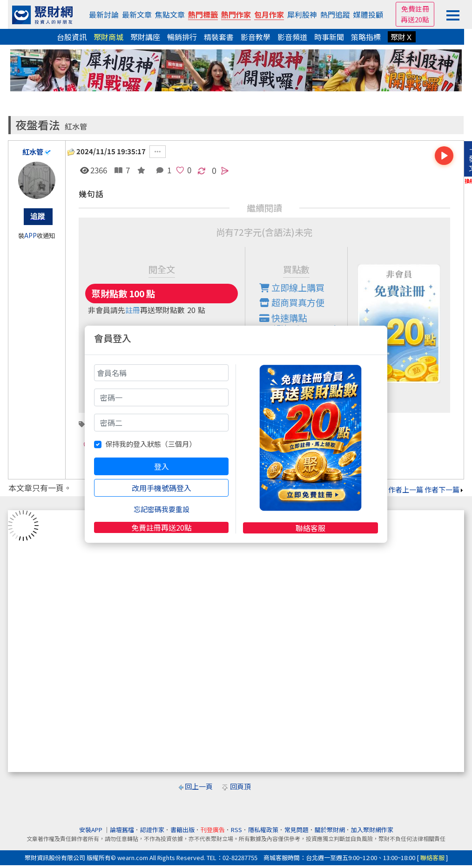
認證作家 (152, 830)
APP (30, 236)
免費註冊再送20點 (162, 527)
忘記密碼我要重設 (162, 509)
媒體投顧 (368, 14)
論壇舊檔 (122, 830)
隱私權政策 (263, 830)
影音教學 (256, 37)
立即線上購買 (292, 287)
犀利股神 (302, 14)
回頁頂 (240, 786)
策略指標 (366, 37)
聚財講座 (145, 37)
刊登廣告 (213, 830)
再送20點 (415, 19)
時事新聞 (329, 37)
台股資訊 (72, 37)
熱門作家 (236, 14)
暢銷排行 (182, 37)
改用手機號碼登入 (162, 488)
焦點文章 (170, 14)
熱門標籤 (203, 14)
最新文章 (137, 14)
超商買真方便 (292, 302)
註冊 (133, 310)
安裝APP (91, 830)
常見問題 (297, 830)
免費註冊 (415, 9)
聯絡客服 (310, 528)
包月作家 (269, 14)
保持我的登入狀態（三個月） (151, 444)
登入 (162, 466)
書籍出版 (182, 830)
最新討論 (104, 14)
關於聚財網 (330, 830)
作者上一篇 (403, 489)
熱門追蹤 (335, 14)
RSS (236, 830)
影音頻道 (292, 37)
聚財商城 (108, 37)
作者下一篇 (444, 489)
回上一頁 (199, 786)
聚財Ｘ (402, 37)
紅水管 (76, 126)
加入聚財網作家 (372, 830)
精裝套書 (219, 37)
